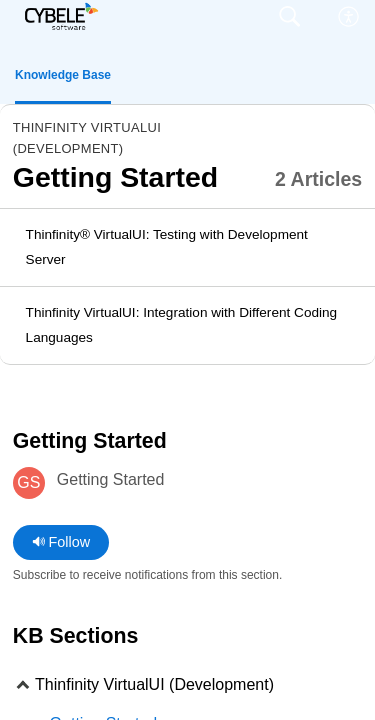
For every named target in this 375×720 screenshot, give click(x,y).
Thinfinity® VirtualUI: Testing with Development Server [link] (167, 247)
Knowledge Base (63, 75)
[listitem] (187, 248)
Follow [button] (61, 542)
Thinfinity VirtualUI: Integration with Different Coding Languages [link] (182, 325)
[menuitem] (349, 17)
